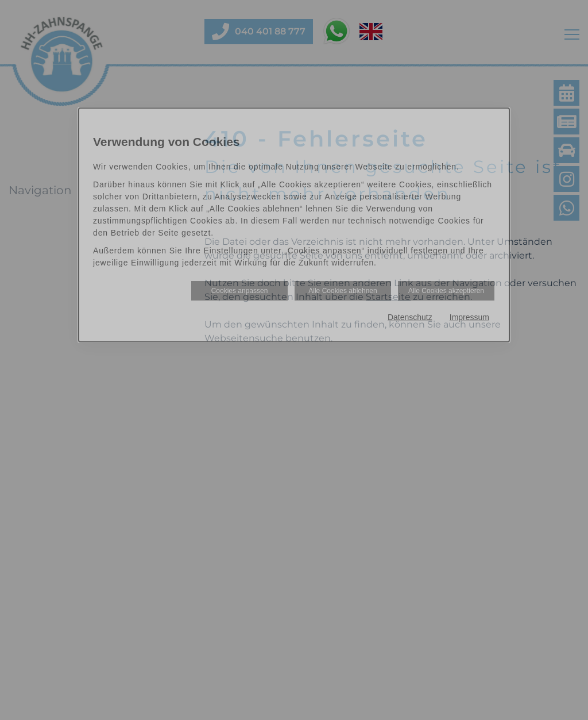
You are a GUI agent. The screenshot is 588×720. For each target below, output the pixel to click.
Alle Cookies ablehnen (343, 291)
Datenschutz (410, 317)
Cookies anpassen (240, 291)
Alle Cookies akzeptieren (446, 291)
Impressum (469, 317)
